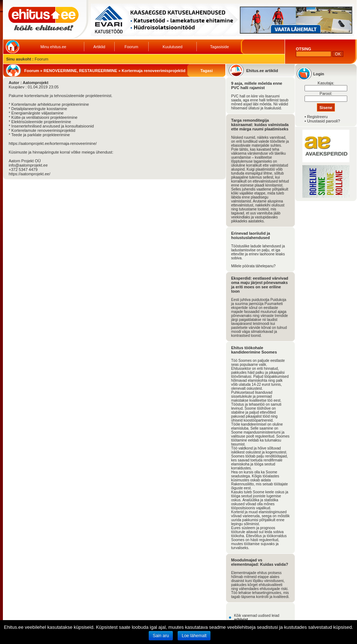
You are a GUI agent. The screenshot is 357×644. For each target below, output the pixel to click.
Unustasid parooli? (324, 121)
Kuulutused (172, 47)
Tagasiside (220, 47)
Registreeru (317, 117)
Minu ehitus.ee (54, 47)
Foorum (131, 47)
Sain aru (161, 636)
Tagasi (207, 71)
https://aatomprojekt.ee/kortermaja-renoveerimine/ (53, 143)
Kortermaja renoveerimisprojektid (153, 71)
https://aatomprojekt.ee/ (29, 174)
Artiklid (99, 47)
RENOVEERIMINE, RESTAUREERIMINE (80, 71)
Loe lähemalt (194, 636)
